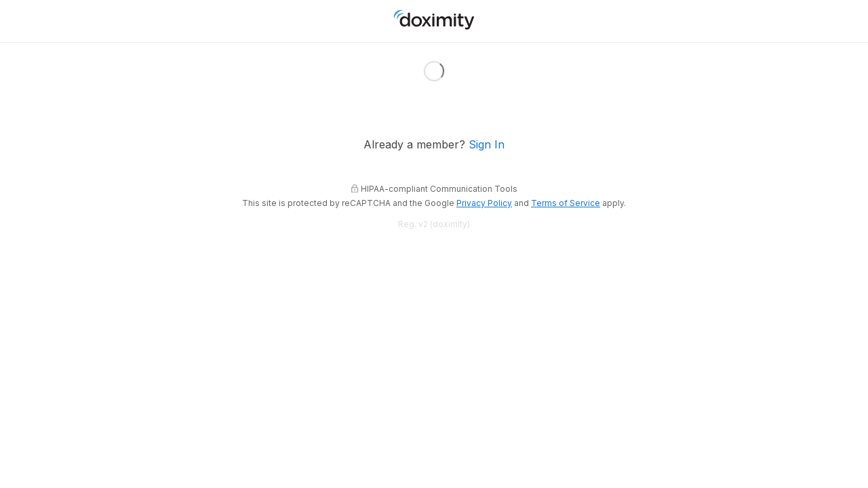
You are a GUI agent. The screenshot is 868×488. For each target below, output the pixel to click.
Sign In (487, 145)
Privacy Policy (484, 203)
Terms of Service (566, 203)
